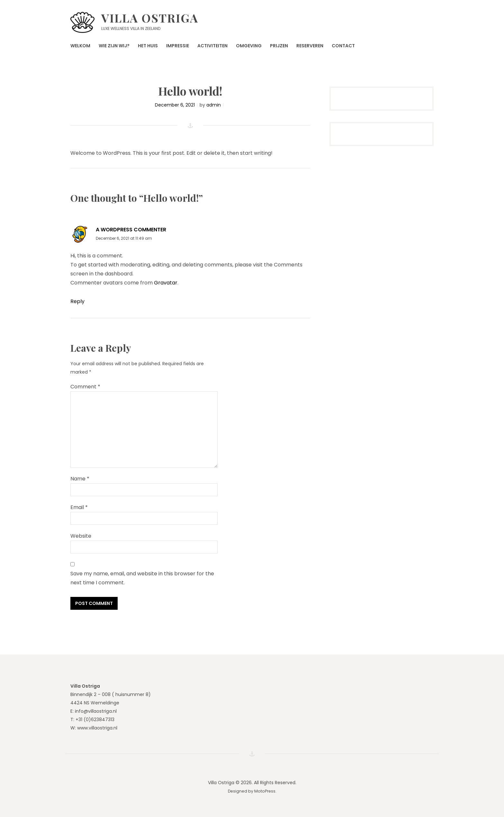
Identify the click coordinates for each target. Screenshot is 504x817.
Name (80, 479)
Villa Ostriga (150, 18)
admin (214, 105)
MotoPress (265, 791)
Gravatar (166, 283)
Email (79, 507)
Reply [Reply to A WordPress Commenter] (77, 301)
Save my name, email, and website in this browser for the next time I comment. (142, 578)
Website (81, 536)
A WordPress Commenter (131, 230)
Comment (85, 387)
